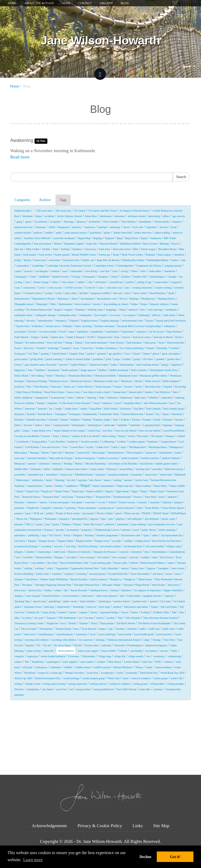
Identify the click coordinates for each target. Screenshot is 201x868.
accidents (49, 216)
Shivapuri (27, 585)
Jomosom (30, 409)
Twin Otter (169, 640)
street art (91, 607)
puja (44, 535)
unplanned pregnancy (156, 645)
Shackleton (32, 579)
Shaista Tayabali (79, 579)
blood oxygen (148, 249)
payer (28, 513)
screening (81, 574)
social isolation (71, 596)
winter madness (163, 667)
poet (48, 524)
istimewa (107, 403)
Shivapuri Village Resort (136, 585)
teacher (100, 618)
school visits (42, 574)
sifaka (58, 590)
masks (178, 453)
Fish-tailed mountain (96, 343)
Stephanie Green (32, 607)
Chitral (114, 277)
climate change (41, 282)
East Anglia (101, 315)
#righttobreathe (22, 211)
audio (59, 233)
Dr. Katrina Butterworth (39, 310)
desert (75, 299)
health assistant (70, 370)
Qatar (146, 535)
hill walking (37, 376)
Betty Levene (150, 244)
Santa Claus (138, 568)
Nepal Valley (160, 486)
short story (20, 590)
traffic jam (154, 629)
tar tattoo (27, 618)
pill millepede (135, 519)
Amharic (177, 222)
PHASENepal (179, 513)
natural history (35, 486)
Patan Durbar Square (173, 508)
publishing (33, 535)
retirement (136, 552)
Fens (117, 337)
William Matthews (123, 667)
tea (80, 618)
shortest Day (35, 590)
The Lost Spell (29, 629)
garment (101, 354)
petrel (119, 513)
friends (150, 348)
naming (117, 480)
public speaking (167, 530)
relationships (44, 552)
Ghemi (146, 354)
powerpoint (73, 530)
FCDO (91, 337)
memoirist (44, 464)
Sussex (125, 612)
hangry (165, 365)
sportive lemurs (122, 601)
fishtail (79, 343)
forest (76, 348)
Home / (16, 86)
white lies (147, 662)
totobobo (132, 629)
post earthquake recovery (162, 524)
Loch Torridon (57, 442)
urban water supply (88, 651)
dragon (58, 310)
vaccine (164, 651)
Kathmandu (90, 414)
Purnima (89, 535)
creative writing (163, 288)
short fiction (158, 585)
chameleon (169, 271)
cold (90, 282)
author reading (162, 233)
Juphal (84, 409)
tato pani (39, 618)
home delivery (85, 387)
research (124, 552)
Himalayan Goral (128, 376)
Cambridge (38, 266)
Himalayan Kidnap (37, 381)
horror (139, 387)
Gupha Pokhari (78, 365)
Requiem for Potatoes (105, 552)
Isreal (97, 403)
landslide (122, 425)
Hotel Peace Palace (55, 392)
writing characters (77, 684)
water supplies (70, 662)
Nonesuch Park (51, 497)
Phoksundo (51, 519)
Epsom (149, 321)
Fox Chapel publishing (132, 348)
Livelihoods (23, 442)
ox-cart (102, 502)
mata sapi (19, 458)
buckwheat (54, 260)
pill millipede (152, 519)
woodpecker (107, 673)
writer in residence (141, 678)
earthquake (171, 310)
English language (110, 321)
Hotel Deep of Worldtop (29, 392)
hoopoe (118, 387)
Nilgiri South (157, 491)
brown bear (40, 260)
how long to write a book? (97, 392)
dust (143, 310)
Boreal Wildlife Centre (84, 255)
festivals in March (163, 337)
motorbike (20, 475)
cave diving (91, 271)
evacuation (20, 332)
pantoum (58, 508)
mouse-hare (166, 475)
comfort (130, 282)
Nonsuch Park (103, 497)
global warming (54, 359)
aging (19, 222)
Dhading (134, 299)
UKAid (77, 645)
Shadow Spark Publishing (54, 579)
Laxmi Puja (94, 431)
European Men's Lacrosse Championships (139, 326)
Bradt (116, 255)
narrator (128, 480)
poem (40, 524)
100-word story (63, 211)
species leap (40, 601)
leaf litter (108, 431)
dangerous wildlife (100, 293)
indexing (92, 398)
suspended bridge (109, 612)
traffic (143, 629)
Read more (20, 157)
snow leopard (33, 596)
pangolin (46, 508)
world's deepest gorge (94, 678)
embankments (45, 321)
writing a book (32, 684)
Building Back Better (134, 260)
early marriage (155, 310)
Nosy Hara (150, 497)
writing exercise (98, 684)
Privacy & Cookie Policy (100, 826)
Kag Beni (138, 409)
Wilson (139, 667)
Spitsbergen (105, 601)
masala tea (151, 453)
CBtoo (134, 271)
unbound (106, 645)
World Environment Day (48, 678)
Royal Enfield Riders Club (74, 563)
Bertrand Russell (108, 244)
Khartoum (177, 414)
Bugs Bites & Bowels (108, 260)
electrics (31, 321)
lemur (56, 436)
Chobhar (125, 277)
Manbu (45, 453)
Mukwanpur (23, 480)
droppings (111, 310)
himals (139, 381)
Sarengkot (163, 568)
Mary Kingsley (135, 453)
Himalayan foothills (105, 376)
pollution (109, 524)
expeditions (97, 332)
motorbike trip (36, 475)
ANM (51, 227)
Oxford (112, 502)
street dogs (104, 607)
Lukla (115, 447)
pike (111, 519)
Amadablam (145, 222)
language (167, 425)
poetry (56, 524)
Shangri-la (130, 579)
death (171, 293)
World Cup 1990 (23, 678)
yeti (71, 689)
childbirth (44, 277)
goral (108, 359)
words (120, 673)
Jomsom (42, 409)
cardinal (55, 271)
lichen (131, 436)
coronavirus (29, 288)
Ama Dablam (129, 222)
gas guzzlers (115, 354)
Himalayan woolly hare (106, 381)
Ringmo (59, 557)
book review (46, 255)
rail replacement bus (172, 535)
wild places (41, 667)
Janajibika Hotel (132, 403)
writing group (140, 684)
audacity (38, 233)
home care (69, 387)
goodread (98, 359)
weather (101, 662)
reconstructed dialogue (26, 546)
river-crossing (119, 557)
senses (169, 574)
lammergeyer (95, 425)
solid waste (87, 596)
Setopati (19, 579)
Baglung (98, 238)
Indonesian (126, 398)
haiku (114, 365)
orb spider (77, 502)
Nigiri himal (122, 491)
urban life (49, 651)
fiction (179, 337)
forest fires (88, 348)
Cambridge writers (104, 266)
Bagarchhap (84, 238)
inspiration (167, 398)
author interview (143, 233)
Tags (63, 200)
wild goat (27, 667)
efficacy (156, 315)
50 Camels (80, 211)
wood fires (93, 673)
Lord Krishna (32, 447)
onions (43, 502)
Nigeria (109, 491)
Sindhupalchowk (99, 590)
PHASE (146, 513)
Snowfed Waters (51, 596)
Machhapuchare (137, 447)
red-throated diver (133, 546)
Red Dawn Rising (88, 546)
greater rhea (173, 359)
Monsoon (112, 469)
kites (116, 420)
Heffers (103, 370)
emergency (61, 321)
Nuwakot (19, 502)
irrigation (52, 403)
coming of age (144, 282)
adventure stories (137, 216)
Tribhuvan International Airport (124, 640)
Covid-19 (90, 288)
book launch (30, 255)
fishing (69, 343)
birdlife (46, 249)
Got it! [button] (175, 857)
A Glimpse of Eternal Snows (135, 211)
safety (50, 568)
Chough (172, 277)
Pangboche (33, 508)
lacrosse (28, 425)
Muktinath (180, 475)
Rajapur (32, 541)
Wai (27, 662)
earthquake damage (45, 315)
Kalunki (31, 414)
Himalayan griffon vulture (153, 376)
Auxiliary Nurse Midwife (37, 238)
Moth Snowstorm (174, 469)
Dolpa (134, 304)
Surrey (94, 612)
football (41, 348)
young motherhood (103, 689)
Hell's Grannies (139, 370)
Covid (41, 288)
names (107, 480)
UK (38, 645)
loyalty (90, 447)
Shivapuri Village (111, 585)
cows (101, 288)
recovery (58, 546)
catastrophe (76, 271)
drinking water (95, 310)
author (107, 233)
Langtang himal (151, 425)
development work (107, 299)
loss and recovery (51, 447)
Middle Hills (21, 469)
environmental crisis (132, 321)
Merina (79, 464)
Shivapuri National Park (87, 585)
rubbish (134, 563)
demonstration (22, 299)
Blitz (136, 249)
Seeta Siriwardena (140, 574)
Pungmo (78, 535)
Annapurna (63, 227)
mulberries (38, 480)
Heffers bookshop (119, 370)
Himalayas (127, 381)
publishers (20, 535)
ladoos (39, 425)
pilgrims (120, 519)
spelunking (54, 601)
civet (27, 282)
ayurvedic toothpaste (64, 238)
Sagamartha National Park (85, 568)
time (76, 629)
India (102, 398)
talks (17, 618)
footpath (66, 348)
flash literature (134, 343)
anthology (115, 227)
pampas (178, 502)
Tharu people (107, 623)
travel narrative (164, 634)
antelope (103, 227)
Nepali (20, 491)
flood (162, 343)
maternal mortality (37, 458)
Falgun (35, 337)
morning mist (143, 469)
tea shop (89, 618)
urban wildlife (108, 651)
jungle (59, 409)
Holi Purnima (41, 387)
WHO (158, 662)
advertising (154, 216)
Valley (174, 651)
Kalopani (19, 414)
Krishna (136, 420)
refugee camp (174, 546)
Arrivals (163, 227)
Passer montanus (87, 508)
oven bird (90, 502)
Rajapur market (84, 541)
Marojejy (70, 453)
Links (138, 826)
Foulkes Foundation (107, 348)
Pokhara (66, 524)
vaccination (151, 651)
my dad (71, 480)
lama (48, 425)
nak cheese (95, 480)
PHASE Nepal (161, 513)
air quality (55, 222)
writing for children (120, 684)
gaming (45, 354)
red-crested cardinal (110, 546)
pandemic (19, 508)
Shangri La (116, 579)
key (158, 414)
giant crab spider (171, 354)
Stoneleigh (78, 607)
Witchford (29, 673)
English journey (90, 321)
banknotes (156, 238)
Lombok (121, 442)
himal (50, 376)
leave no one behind (126, 431)
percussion (88, 513)
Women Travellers (74, 673)
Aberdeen (27, 216)
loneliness (153, 442)
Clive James (68, 282)
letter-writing (109, 436)
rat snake (117, 541)
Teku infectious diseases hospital (160, 618)
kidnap (64, 420)
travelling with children (64, 640)
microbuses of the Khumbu (123, 464)
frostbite (174, 348)
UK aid (47, 645)
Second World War (118, 574)
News (66, 3)
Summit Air (33, 612)
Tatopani (51, 618)
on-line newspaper (59, 502)
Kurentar (168, 420)
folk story (29, 348)
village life (120, 656)
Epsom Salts (23, 326)
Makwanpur (21, 453)
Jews (172, 403)
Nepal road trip (125, 486)
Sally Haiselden (110, 568)
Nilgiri (144, 491)
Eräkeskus (38, 326)
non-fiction (67, 497)
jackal (118, 403)
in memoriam (58, 398)
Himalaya (61, 376)
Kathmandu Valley (110, 414)
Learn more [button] (33, 860)
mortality (157, 469)
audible (49, 233)
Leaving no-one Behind (27, 436)
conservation (161, 282)
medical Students (171, 458)
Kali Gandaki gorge (174, 409)
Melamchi (20, 464)
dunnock (133, 310)
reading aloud (142, 541)
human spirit (135, 392)
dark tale (118, 293)
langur (26, 431)
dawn (128, 293)
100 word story (45, 211)
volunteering (174, 656)
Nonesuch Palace (31, 497)
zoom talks (145, 689)
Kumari (147, 420)
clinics (55, 282)
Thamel (72, 623)
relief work (59, 552)
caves (115, 271)
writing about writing (54, 684)
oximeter (142, 502)
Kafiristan (126, 409)
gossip (137, 359)
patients (18, 513)
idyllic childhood (23, 398)
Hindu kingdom (171, 381)
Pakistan (167, 502)
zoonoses (158, 689)
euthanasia (169, 326)
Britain (27, 260)
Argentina (151, 227)
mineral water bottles (76, 469)
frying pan (20, 354)
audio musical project (76, 233)
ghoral (156, 354)
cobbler (81, 282)
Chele (33, 277)
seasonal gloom (97, 574)
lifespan (170, 436)
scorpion (69, 574)
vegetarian (32, 656)
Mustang (60, 480)
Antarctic (77, 227)
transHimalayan (65, 634)
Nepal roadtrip (143, 486)
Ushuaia (123, 651)
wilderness (55, 667)
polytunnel (123, 524)
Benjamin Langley (74, 244)
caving (124, 271)
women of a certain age (50, 673)
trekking (100, 640)
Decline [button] (146, 857)
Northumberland (122, 497)
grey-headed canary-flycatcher (41, 365)
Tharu (94, 623)
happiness (177, 365)
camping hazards (173, 266)
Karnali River (45, 414)
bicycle (175, 244)
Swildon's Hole (161, 612)
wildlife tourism (102, 667)
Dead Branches (158, 293)
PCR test (39, 513)
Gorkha (127, 359)
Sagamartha (62, 568)
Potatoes (49, 530)
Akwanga (69, 222)
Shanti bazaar (145, 579)
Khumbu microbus (36, 420)
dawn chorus (140, 293)
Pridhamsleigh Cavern (107, 530)
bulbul (175, 260)
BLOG (125, 3)
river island (103, 557)
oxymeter (155, 502)
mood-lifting (126, 469)
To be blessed (88, 629)
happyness (20, 370)
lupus (124, 447)
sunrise (72, 612)
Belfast (58, 244)
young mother (83, 689)
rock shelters (38, 563)
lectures (46, 436)
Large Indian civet (41, 431)
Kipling (87, 420)
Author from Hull (123, 233)
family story (57, 337)
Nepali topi (78, 491)
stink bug (49, 607)
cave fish (104, 271)
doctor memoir (82, 304)
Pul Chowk (55, 535)
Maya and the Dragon (61, 458)
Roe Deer (52, 563)
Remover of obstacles (79, 552)
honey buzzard (104, 387)
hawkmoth (53, 370)
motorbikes (52, 475)
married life (83, 453)
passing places (107, 508)
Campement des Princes (149, 266)
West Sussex (115, 662)
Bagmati (109, 238)
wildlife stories (83, 667)
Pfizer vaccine (132, 513)
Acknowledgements (49, 826)
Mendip (68, 464)
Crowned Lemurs (32, 293)
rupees (171, 563)
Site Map (161, 826)
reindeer (30, 552)
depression (63, 299)
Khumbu (19, 420)
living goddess (39, 442)
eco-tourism (129, 315)
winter (149, 667)
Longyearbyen (169, 442)
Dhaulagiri (42, 304)
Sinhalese (126, 590)
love (65, 447)
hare (30, 370)
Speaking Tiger (22, 601)
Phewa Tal (22, 519)
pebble (50, 513)
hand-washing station (147, 365)
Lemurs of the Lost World (85, 436)
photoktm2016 (80, 519)
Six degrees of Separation (147, 590)
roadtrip (145, 557)
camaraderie (23, 266)
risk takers (71, 557)
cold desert (100, 282)
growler (63, 365)
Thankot (83, 623)
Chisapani (103, 277)
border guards (62, 255)
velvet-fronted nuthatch (53, 656)
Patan (139, 508)
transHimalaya (46, 634)
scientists (57, 574)
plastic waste (168, 519)
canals (18, 271)
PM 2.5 (30, 524)
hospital (168, 387)
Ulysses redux (91, 645)
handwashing (127, 365)
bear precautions (43, 244)
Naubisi (59, 486)
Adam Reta (90, 216)
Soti (122, 596)
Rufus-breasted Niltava (153, 563)
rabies (155, 535)
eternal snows (53, 326)
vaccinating (136, 651)
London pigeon (137, 442)
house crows (74, 392)
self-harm (157, 574)
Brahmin (150, 255)
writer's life (176, 678)
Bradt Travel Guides (132, 255)
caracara (28, 271)
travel (93, 634)
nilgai (134, 491)
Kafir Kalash (111, 409)
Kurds (157, 420)
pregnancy (87, 530)
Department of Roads (43, 299)
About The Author (39, 3)
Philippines (36, 519)
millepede (36, 469)
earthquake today (67, 315)
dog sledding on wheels (116, 304)
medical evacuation (108, 458)
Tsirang (157, 640)
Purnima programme (107, 535)
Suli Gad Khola (169, 607)
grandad (160, 359)
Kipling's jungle (102, 420)
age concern (178, 216)
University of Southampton (128, 645)
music (49, 480)
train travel (30, 634)
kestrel (150, 414)
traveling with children (37, 640)
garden (91, 354)
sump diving (49, 612)
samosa (124, 568)
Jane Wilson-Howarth (155, 403)
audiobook (95, 233)
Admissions (105, 216)
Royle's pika (121, 563)
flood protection (176, 343)
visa (148, 656)
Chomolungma (157, 277)
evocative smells (48, 332)
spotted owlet (140, 601)
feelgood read (105, 337)
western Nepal (132, 662)
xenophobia (33, 689)
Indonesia (112, 398)
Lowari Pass (77, 447)
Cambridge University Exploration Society (69, 266)
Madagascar (176, 447)
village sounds (136, 656)
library (122, 436)
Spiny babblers (88, 601)
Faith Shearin (21, 337)
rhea (147, 552)
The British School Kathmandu (154, 623)
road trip (133, 557)
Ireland (41, 403)
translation (81, 634)
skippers (19, 596)
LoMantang (108, 442)
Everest (32, 332)
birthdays (77, 249)
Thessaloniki (46, 629)
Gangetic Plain (77, 354)
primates (126, 530)
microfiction (146, 464)
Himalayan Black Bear (80, 376)
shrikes (48, 590)
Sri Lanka (166, 601)
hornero (128, 387)
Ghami (136, 354)
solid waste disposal (107, 596)
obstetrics (32, 502)
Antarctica (90, 227)
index (71, 398)
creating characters (142, 288)
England (74, 321)
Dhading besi (148, 299)
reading (128, 541)
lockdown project (90, 442)
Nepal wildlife (177, 486)
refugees (19, 552)
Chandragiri (21, 277)
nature (49, 486)
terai (63, 623)
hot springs (181, 387)
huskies (149, 392)
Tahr (174, 612)
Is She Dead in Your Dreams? (75, 403)
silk (66, 590)
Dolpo (144, 304)
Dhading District (167, 299)
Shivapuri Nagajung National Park (53, 585)
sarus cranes (178, 568)
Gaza (127, 354)
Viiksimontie (88, 656)
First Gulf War (54, 343)
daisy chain (71, 293)
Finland (18, 343)
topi (111, 629)
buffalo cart (88, 260)
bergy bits (92, 244)
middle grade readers (166, 464)
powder (60, 530)
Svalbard (146, 612)
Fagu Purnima (174, 332)
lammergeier (78, 425)
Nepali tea (47, 491)
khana (166, 414)
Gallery (106, 3)
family (45, 337)
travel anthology (107, 634)
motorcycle (66, 475)
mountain (100, 475)
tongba (102, 629)
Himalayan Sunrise (81, 381)
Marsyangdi (99, 453)
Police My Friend (93, 524)
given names (21, 359)
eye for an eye (156, 332)
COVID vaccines (74, 288)
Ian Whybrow (163, 392)
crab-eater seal (114, 288)
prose (136, 530)
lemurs (66, 436)
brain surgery (165, 255)
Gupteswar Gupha (98, 365)
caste (65, 271)
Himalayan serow (59, 381)
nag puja (82, 480)
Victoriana (74, 656)
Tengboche (52, 623)
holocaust (56, 387)
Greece (18, 365)
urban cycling (34, 651)
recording (46, 546)
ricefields (28, 557)
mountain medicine (118, 475)
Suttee (135, 612)
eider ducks (169, 315)
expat (71, 332)
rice (18, 557)
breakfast (179, 255)
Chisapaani (89, 277)
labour (18, 425)
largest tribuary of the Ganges (69, 431)
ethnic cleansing (83, 326)
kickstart (53, 420)
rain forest (20, 541)
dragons (69, 310)
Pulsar (67, 535)
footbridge (53, 348)
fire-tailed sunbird (35, 343)
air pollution (41, 222)
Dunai (122, 310)
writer (125, 678)
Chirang (76, 277)
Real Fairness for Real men (166, 541)
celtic (143, 271)
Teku (120, 618)
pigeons (94, 519)
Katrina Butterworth (133, 414)
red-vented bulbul (155, 546)
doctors (97, 304)
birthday (65, 249)
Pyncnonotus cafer (131, 535)
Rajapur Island (65, 541)
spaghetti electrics (152, 596)
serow (178, 574)
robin (155, 557)
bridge (18, 260)
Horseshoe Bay (153, 387)
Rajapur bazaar (47, 541)
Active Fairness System (69, 216)
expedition (82, 332)
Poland (77, 524)
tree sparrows (86, 640)
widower (168, 662)
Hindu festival (152, 381)
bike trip (19, 249)
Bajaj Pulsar (132, 238)
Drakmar (80, 310)
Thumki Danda (63, 629)
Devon (123, 299)
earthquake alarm (23, 315)
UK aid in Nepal (62, 645)
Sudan (154, 607)
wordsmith (132, 673)
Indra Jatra (140, 398)
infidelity (153, 398)
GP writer (148, 359)
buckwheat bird (71, 260)
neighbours (72, 486)
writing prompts (176, 684)
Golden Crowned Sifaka (78, 359)
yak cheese (48, 689)
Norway (138, 497)
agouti (28, 222)
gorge (117, 359)
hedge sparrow (88, 370)
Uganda (29, 645)
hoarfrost (19, 387)
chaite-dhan (155, 271)
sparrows (169, 596)
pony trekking (138, 524)
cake (183, 260)
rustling (28, 568)
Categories (22, 200)
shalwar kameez (99, 579)
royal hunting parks (101, 563)
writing (18, 684)
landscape (110, 425)
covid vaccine (54, 288)
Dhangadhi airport (24, 304)
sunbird (62, 612)
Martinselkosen (116, 453)
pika (104, 519)
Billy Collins (33, 249)
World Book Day (149, 673)
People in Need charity (68, 513)
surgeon (83, 612)
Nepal (85, 485)
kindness (75, 420)
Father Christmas (76, 337)
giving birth (37, 359)
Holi (29, 387)
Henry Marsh (21, 376)
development (87, 299)
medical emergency (85, 458)
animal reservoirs (23, 227)
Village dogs (105, 656)
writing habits (157, 684)
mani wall (57, 453)
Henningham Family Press (164, 370)
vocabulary (159, 656)
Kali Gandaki (153, 409)
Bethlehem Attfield (130, 244)
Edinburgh (144, 315)
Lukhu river (103, 447)
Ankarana (40, 227)
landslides (135, 425)
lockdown (73, 442)
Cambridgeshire (125, 266)
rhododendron (159, 552)
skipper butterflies (173, 590)
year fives (61, 689)
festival (126, 337)
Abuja (38, 216)
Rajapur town (102, 541)
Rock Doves (167, 557)
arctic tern (138, 227)
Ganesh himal (59, 354)
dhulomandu (65, 304)
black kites (105, 249)
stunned (117, 607)
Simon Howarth (79, 590)
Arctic (127, 227)
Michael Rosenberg (96, 464)
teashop (111, 618)
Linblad (181, 436)
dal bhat (83, 293)
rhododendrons (177, 552)
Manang (34, 453)
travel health (125, 634)
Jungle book (71, 409)
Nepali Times (62, 491)
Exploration (127, 332)
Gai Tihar (33, 354)
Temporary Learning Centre (29, 623)
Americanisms (161, 222)
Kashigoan (75, 414)
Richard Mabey (44, 557)
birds (55, 249)
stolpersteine (63, 607)
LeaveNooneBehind (174, 431)
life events (143, 436)
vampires (19, 656)
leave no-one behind (150, 431)
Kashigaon (61, 414)
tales (182, 612)
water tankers (87, 662)
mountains (137, 475)
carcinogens (42, 271)
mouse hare (151, 475)
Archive (45, 200)
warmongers (53, 662)
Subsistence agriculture (136, 607)
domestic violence (159, 304)
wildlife (68, 667)
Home (12, 3)
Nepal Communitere (103, 486)
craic (127, 288)
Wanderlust (38, 662)
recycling (71, 546)
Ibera (175, 392)
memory (57, 464)
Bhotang (164, 244)
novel (162, 497)
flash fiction (117, 342)
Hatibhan (40, 370)
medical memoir (130, 458)
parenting (71, 508)
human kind (120, 392)
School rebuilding (24, 574)
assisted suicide (23, 233)
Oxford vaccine (127, 502)
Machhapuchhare (158, 447)
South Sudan (134, 596)
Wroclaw (19, 689)
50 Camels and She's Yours (103, 211)
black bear (90, 249)
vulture (18, 662)
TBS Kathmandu (67, 618)
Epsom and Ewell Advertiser (171, 321)
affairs (166, 216)
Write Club (114, 678)
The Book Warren (126, 623)
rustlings (39, 568)
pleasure (19, 524)
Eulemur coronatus (104, 326)
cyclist (58, 293)
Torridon (120, 629)
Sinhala (114, 590)
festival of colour (142, 337)
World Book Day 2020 (172, 673)
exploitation (112, 332)
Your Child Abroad (126, 689)
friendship (162, 348)
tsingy (146, 640)
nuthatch (172, 497)
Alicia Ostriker (111, 222)
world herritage (71, 678)
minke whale (97, 469)
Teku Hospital (133, 618)
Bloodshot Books (167, 249)
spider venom (70, 601)
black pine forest (122, 249)
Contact (85, 3)
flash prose (150, 343)
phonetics (64, 519)
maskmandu (165, 453)
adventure (120, 216)
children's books (60, 277)
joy (51, 409)
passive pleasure (125, 508)
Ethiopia (68, 326)
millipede (58, 469)
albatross (81, 222)
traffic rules (169, 629)
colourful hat (116, 282)
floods (18, 348)
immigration (41, 398)
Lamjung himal (61, 425)
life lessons (157, 436)
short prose (173, 585)
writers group (161, 678)
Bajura (144, 238)
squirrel (153, 601)
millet (47, 469)
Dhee (53, 304)
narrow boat (142, 480)
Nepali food (32, 491)
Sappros (151, 568)
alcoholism (94, 222)
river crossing (87, 557)
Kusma (179, 420)
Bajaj (119, 238)
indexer (80, 398)
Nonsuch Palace (85, 497)
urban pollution (66, 651)
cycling (48, 293)
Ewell (62, 332)
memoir (32, 464)
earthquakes (86, 315)
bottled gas (104, 255)
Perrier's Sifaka (105, 513)
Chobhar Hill (140, 277)
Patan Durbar (152, 508)
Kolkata (125, 420)
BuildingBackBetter (158, 260)
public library (149, 530)
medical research (150, 458)
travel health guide (144, 634)
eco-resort (115, 315)
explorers (141, 332)
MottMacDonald (84, 475)
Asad (173, 227)
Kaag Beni (96, 409)
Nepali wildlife (94, 491)
